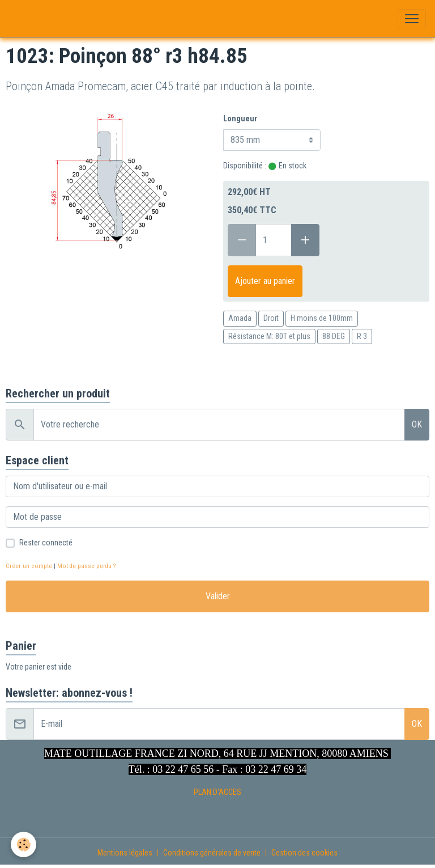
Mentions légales (125, 853)
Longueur (240, 118)
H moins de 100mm (322, 318)
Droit (271, 318)
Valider (218, 596)
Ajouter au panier (265, 281)
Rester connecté (46, 543)
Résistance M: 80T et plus (269, 336)
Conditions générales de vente (212, 853)
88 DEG (334, 336)
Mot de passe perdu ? (86, 566)
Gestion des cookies (304, 853)
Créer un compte (29, 566)
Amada (240, 318)
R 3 (362, 336)
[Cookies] (24, 844)
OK (417, 424)
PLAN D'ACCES (217, 792)
